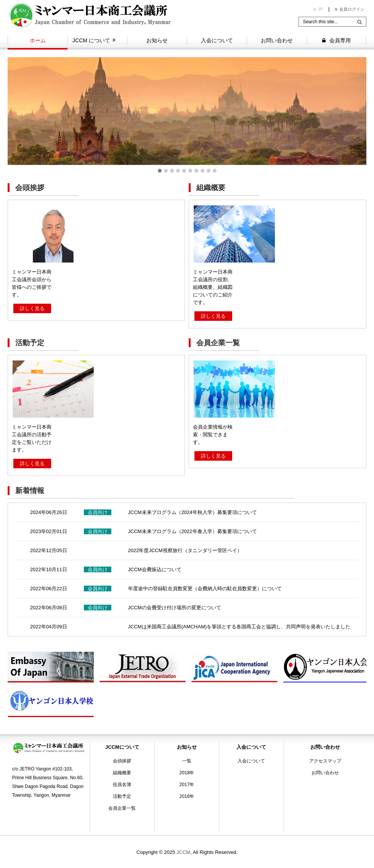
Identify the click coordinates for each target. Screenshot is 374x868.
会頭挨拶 (122, 761)
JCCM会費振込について (155, 569)
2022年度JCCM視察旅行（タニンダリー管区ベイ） (185, 550)
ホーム (38, 40)
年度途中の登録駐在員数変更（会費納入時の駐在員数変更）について (205, 589)
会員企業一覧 (122, 808)
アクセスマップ (325, 761)
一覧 (187, 761)
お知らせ (157, 40)
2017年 (187, 785)
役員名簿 (122, 785)
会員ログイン (350, 9)
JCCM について (91, 40)
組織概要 (122, 773)
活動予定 (122, 796)
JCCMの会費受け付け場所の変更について (175, 608)
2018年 (187, 773)
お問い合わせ (277, 40)
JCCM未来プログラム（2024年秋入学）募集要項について (193, 512)
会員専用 (336, 40)
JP (318, 9)
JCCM (183, 852)
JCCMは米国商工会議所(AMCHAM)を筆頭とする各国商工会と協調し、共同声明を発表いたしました (239, 627)
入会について (217, 40)
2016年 (187, 796)
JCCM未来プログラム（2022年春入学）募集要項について (193, 531)
